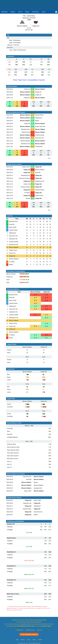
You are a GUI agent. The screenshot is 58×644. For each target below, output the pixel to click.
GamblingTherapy (30, 630)
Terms (29, 640)
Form (27, 12)
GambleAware (20, 630)
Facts (20, 12)
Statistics (35, 12)
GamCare (39, 630)
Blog (44, 12)
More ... (50, 158)
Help (17, 640)
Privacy (23, 640)
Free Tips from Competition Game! (29, 80)
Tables (13, 12)
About (34, 640)
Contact (40, 640)
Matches (4, 12)
